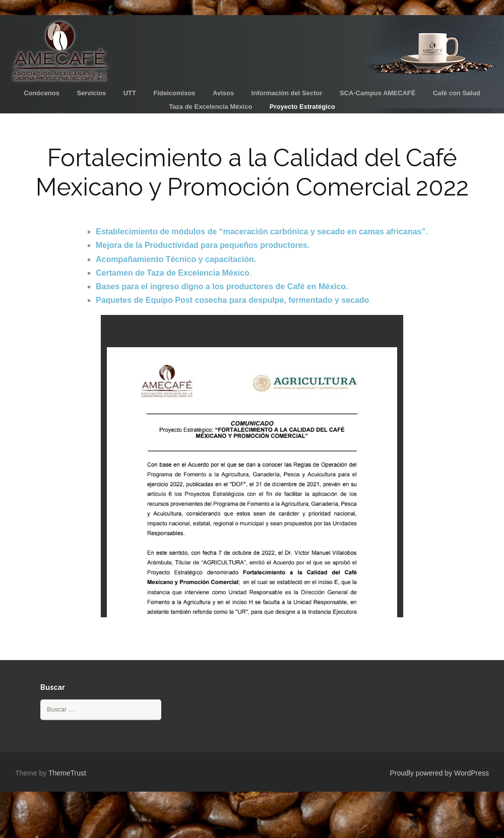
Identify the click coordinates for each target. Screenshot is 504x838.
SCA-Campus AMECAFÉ (377, 93)
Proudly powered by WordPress (439, 773)
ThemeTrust (67, 773)
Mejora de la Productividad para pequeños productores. (203, 245)
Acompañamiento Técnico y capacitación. (176, 259)
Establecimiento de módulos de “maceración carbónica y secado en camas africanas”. (262, 232)
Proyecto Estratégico (302, 107)
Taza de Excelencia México (210, 107)
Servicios (91, 93)
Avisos (223, 93)
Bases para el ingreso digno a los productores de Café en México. (222, 286)
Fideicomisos (174, 93)
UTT (130, 93)
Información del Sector (287, 93)
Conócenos (42, 93)
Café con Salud (457, 93)
